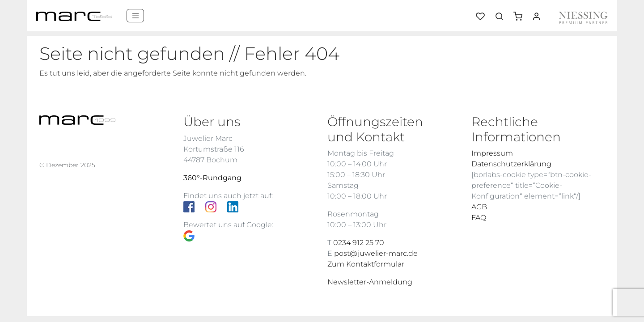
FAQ (479, 218)
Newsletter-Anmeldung (370, 282)
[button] (521, 13)
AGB (479, 207)
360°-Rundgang (212, 178)
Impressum (492, 153)
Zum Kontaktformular (366, 264)
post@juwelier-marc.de (376, 253)
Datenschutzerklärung (511, 164)
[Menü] (135, 16)
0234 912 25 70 (359, 243)
